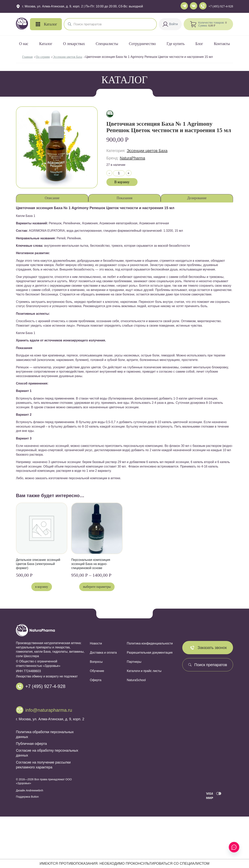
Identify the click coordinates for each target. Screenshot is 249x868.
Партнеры (134, 662)
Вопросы (96, 662)
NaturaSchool (136, 680)
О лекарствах (74, 44)
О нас (24, 44)
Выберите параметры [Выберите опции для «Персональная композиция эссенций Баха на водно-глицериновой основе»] (97, 587)
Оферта (96, 680)
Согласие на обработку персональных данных (47, 754)
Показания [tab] (124, 198)
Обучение (97, 671)
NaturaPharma (132, 158)
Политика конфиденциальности (150, 643)
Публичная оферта (31, 744)
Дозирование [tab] (197, 198)
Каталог (46, 44)
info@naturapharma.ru (49, 710)
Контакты (222, 44)
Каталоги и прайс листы (144, 671)
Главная (27, 57)
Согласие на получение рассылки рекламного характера (43, 765)
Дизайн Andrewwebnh (30, 791)
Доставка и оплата (103, 653)
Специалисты (107, 44)
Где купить (176, 44)
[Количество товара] (119, 173)
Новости (96, 643)
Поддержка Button (27, 797)
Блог (199, 44)
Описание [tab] (52, 198)
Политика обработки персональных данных (45, 735)
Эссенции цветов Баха (68, 57)
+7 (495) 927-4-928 (221, 6)
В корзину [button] (42, 587)
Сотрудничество (142, 44)
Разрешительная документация (150, 653)
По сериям (43, 57)
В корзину (122, 182)
